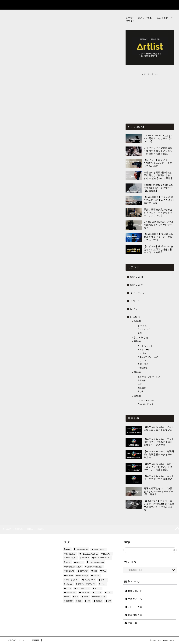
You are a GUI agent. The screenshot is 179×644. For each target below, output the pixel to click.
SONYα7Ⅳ (137, 285)
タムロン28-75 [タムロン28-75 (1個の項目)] (90, 580)
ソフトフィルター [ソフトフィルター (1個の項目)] (73, 580)
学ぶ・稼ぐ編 (141, 338)
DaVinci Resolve (146, 401)
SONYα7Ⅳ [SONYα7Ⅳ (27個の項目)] (84, 571)
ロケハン (142, 361)
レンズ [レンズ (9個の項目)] (109, 592)
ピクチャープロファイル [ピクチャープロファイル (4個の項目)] (87, 584)
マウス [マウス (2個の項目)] (69, 588)
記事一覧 (149, 5)
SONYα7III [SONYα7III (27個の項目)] (70, 571)
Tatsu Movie (12, 5)
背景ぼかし (143, 368)
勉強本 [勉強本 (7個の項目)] (86, 597)
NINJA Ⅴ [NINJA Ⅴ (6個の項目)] (85, 558)
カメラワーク (144, 350)
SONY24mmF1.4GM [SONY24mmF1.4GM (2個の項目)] (97, 562)
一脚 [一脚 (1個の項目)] (68, 597)
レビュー (135, 309)
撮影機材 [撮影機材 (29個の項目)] (69, 601)
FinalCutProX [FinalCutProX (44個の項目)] (71, 554)
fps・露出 (142, 326)
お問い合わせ (135, 591)
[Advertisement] (150, 96)
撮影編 (137, 341)
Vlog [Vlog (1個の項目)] (104, 571)
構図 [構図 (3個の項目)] (80, 601)
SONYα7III (137, 277)
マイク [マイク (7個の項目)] (104, 584)
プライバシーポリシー (17, 640)
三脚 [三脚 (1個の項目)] (77, 597)
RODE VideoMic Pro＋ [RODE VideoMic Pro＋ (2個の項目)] (103, 558)
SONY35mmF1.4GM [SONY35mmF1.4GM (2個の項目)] (74, 567)
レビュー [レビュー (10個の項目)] (98, 592)
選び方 (141, 392)
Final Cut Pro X (145, 404)
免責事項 (35, 640)
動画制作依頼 (135, 615)
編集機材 (142, 388)
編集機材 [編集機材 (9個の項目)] (99, 601)
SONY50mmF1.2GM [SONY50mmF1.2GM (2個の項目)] (95, 567)
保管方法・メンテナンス (149, 377)
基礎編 (137, 321)
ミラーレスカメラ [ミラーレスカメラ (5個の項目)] (83, 588)
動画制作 (135, 317)
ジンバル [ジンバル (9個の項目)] (97, 576)
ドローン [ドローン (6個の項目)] (104, 580)
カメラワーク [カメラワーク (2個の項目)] (83, 576)
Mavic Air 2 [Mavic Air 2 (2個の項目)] (107, 554)
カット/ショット (145, 346)
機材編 (137, 372)
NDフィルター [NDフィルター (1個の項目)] (71, 558)
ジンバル (142, 353)
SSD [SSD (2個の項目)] (95, 571)
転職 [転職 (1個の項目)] (109, 601)
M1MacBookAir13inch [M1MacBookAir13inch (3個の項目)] (90, 554)
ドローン (135, 301)
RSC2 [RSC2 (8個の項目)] (68, 562)
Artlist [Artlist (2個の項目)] (68, 550)
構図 (140, 333)
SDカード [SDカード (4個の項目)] (80, 562)
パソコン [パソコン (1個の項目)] (69, 584)
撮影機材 (142, 381)
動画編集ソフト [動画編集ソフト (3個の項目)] (100, 597)
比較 (140, 384)
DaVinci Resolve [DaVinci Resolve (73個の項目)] (82, 550)
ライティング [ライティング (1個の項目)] (71, 592)
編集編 (137, 396)
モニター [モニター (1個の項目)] (98, 588)
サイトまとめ (138, 293)
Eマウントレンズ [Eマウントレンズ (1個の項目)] (100, 550)
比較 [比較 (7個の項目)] (88, 601)
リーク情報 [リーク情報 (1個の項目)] (85, 592)
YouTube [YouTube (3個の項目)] (69, 576)
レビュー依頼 (135, 607)
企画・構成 (143, 364)
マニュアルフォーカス (148, 357)
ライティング (144, 329)
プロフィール (135, 599)
